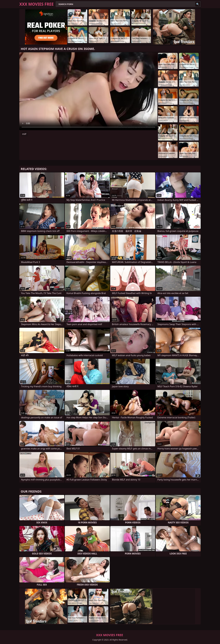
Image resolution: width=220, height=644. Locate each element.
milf (24, 134)
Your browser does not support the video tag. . (88, 91)
